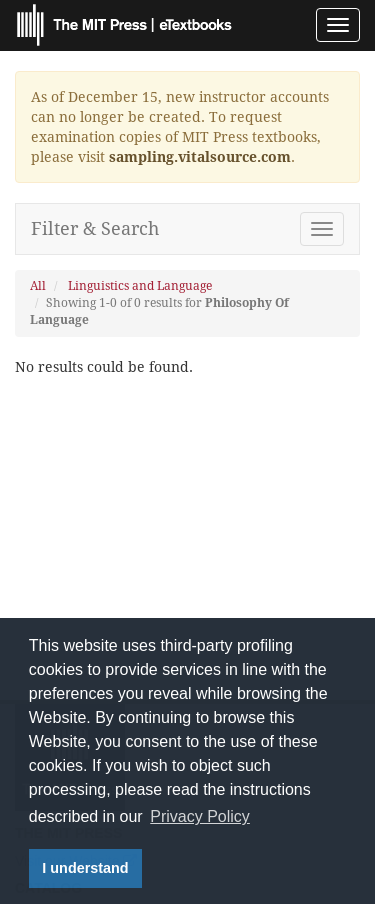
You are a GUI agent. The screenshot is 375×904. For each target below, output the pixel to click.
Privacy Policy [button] (200, 816)
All (38, 286)
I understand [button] (85, 868)
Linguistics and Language (140, 286)
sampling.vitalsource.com (200, 157)
